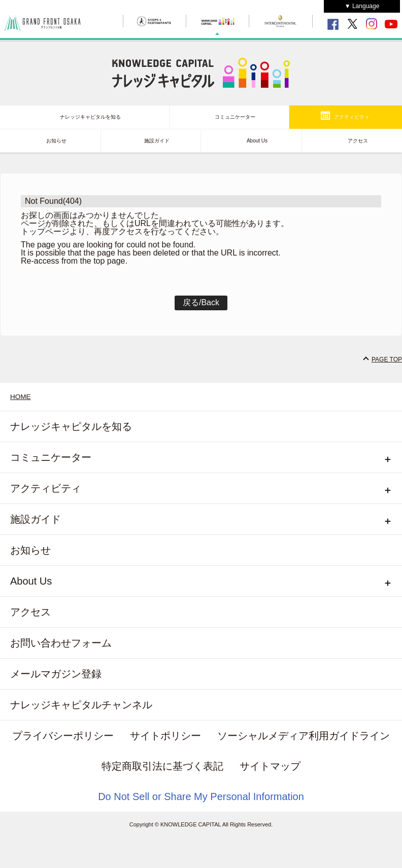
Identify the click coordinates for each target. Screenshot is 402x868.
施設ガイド (157, 141)
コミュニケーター (235, 117)
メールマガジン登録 (56, 674)
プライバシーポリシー (63, 736)
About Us (257, 141)
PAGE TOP (387, 359)
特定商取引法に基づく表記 (162, 766)
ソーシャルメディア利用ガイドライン (304, 736)
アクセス (358, 141)
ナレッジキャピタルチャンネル (81, 705)
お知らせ (56, 141)
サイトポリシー (165, 736)
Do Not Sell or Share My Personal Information (201, 797)
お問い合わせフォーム (61, 643)
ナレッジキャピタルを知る (90, 117)
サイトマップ (270, 766)
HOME (21, 397)
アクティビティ (352, 117)
